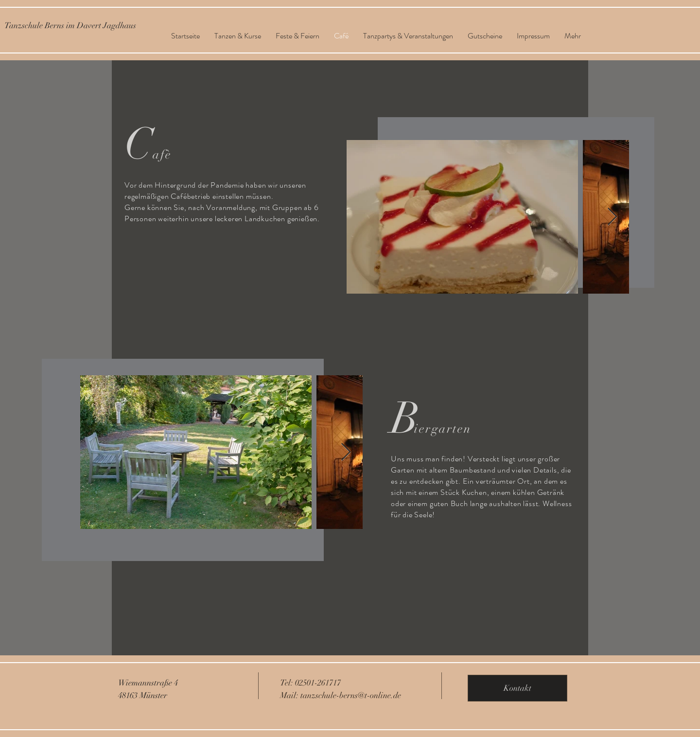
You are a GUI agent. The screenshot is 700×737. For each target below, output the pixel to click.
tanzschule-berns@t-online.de (351, 695)
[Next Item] (612, 217)
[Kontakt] (517, 688)
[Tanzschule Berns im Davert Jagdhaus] (70, 26)
